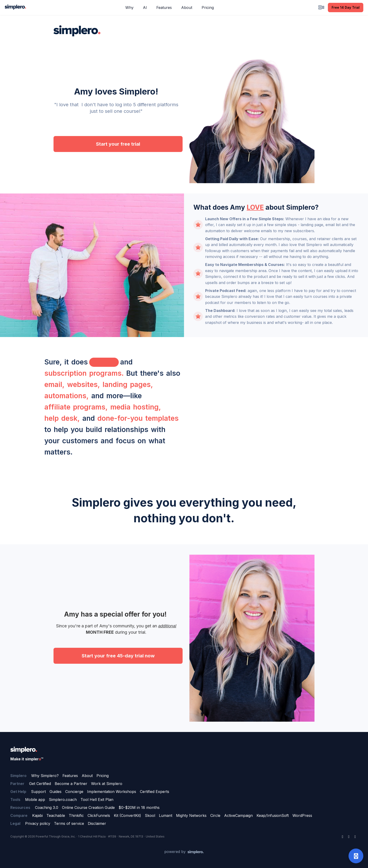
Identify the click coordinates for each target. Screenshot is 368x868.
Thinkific (76, 815)
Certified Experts (155, 792)
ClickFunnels (99, 815)
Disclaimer (97, 823)
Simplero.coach (63, 800)
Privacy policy (38, 823)
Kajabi (37, 815)
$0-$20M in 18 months (139, 807)
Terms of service (69, 823)
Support (38, 792)
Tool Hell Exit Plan (97, 800)
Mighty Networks (191, 815)
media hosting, (136, 407)
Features (70, 776)
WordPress (302, 815)
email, (54, 384)
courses (104, 362)
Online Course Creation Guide (88, 807)
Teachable (56, 815)
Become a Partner (71, 784)
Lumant (166, 815)
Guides (56, 792)
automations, (67, 396)
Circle (215, 815)
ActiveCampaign (238, 815)
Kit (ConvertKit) (127, 815)
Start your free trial (118, 144)
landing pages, (128, 384)
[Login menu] (321, 8)
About (87, 776)
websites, (84, 384)
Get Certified (40, 784)
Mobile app (35, 800)
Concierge (74, 792)
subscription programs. (84, 373)
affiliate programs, (76, 407)
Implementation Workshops (112, 792)
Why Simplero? (45, 776)
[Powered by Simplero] (184, 852)
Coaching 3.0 (47, 807)
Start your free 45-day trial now (118, 656)
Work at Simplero (107, 784)
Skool (150, 815)
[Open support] (356, 856)
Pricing (103, 776)
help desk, (62, 418)
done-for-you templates (138, 418)
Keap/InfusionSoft (273, 815)
